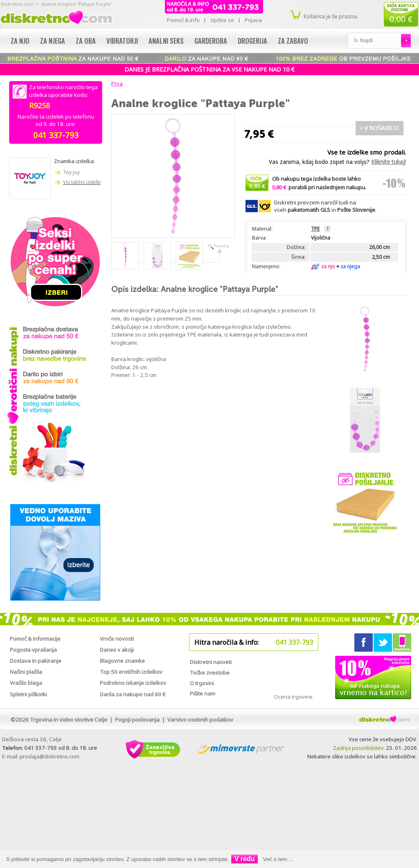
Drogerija (252, 41)
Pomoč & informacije (35, 639)
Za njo (20, 41)
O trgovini (202, 683)
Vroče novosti (117, 639)
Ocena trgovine (293, 697)
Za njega (53, 41)
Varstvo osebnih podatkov (200, 720)
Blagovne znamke (122, 661)
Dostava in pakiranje (36, 661)
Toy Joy (71, 172)
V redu (245, 859)
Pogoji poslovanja (137, 720)
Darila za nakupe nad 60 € (133, 694)
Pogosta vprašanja (33, 650)
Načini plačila (26, 672)
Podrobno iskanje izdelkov (133, 683)
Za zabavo (293, 41)
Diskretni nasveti (211, 662)
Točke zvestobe (210, 673)
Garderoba (211, 41)
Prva (116, 83)
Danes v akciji (117, 650)
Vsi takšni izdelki (82, 182)
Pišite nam (203, 693)
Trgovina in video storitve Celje (69, 720)
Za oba (86, 41)
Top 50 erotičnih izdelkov (131, 672)
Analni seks (166, 41)
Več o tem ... (278, 859)
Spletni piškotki (28, 694)
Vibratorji (122, 41)
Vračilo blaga (26, 683)
